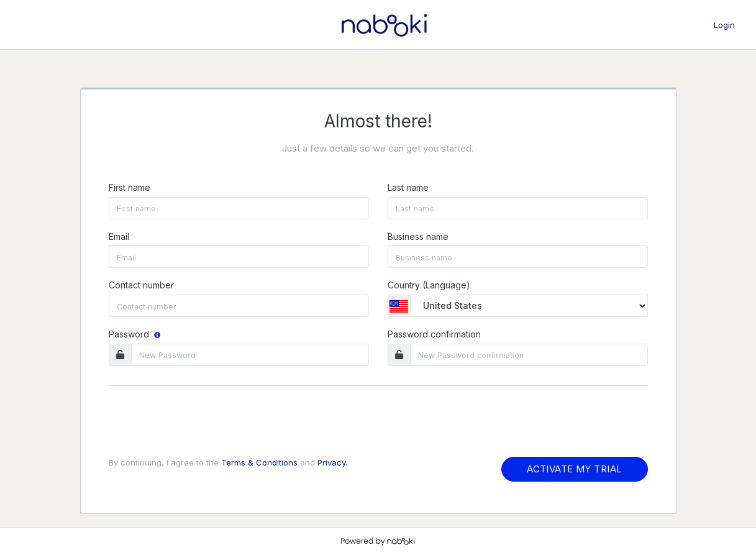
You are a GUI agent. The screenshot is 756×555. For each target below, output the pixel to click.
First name (130, 187)
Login (724, 25)
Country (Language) (429, 285)
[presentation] (203, 423)
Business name (418, 236)
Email (119, 236)
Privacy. (332, 462)
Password (136, 334)
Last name (408, 187)
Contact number (141, 285)
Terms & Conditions (259, 462)
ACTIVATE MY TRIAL (574, 469)
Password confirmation (434, 334)
